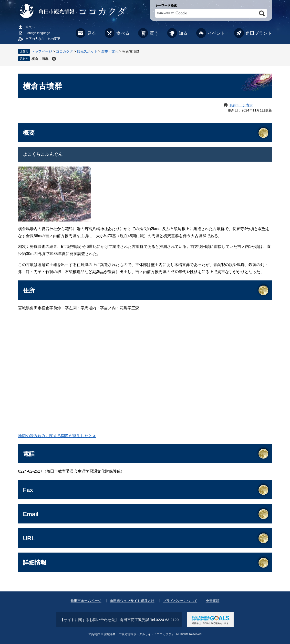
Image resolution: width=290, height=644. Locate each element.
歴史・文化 (110, 51)
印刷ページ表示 (241, 105)
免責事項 (213, 601)
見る (92, 33)
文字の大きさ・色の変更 (43, 39)
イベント (217, 33)
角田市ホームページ (86, 601)
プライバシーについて (180, 601)
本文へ (30, 27)
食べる (123, 33)
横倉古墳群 (40, 59)
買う (154, 33)
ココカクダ (64, 51)
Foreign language (38, 33)
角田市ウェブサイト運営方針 (132, 601)
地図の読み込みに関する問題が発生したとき (57, 436)
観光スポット (87, 51)
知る (183, 33)
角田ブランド (259, 33)
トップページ (42, 51)
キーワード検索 (166, 6)
